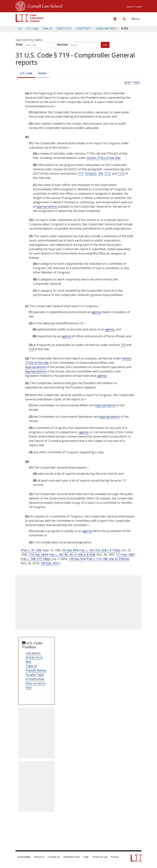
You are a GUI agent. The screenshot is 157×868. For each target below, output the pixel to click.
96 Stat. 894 (70, 550)
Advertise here (72, 857)
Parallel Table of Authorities (35, 677)
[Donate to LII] (115, 19)
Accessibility (24, 857)
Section (62, 45)
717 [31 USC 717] (81, 173)
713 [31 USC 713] (123, 345)
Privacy (115, 857)
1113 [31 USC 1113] (121, 173)
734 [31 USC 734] (100, 173)
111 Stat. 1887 (125, 555)
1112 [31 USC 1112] (107, 173)
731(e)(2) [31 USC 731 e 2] (90, 173)
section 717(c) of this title (103, 158)
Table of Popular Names (36, 668)
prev (128, 82)
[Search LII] (124, 19)
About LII (39, 857)
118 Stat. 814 (77, 559)
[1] (38, 173)
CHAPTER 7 (84, 28)
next (137, 82)
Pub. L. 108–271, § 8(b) (36, 559)
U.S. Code (26, 73)
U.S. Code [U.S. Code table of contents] (32, 28)
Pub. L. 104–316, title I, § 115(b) (100, 550)
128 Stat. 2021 (50, 563)
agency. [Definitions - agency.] (102, 376)
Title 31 (47, 28)
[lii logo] (30, 18)
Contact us (54, 857)
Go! (105, 45)
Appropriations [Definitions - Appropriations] (36, 367)
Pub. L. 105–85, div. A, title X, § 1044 (72, 555)
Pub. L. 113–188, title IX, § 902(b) (108, 559)
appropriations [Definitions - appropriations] (47, 206)
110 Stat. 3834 (38, 555)
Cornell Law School (44, 6)
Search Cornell (134, 7)
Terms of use (100, 857)
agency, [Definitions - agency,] (84, 432)
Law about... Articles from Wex (34, 657)
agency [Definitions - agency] (96, 312)
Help (86, 857)
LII (20, 28)
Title (19, 45)
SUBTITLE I (64, 28)
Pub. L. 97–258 (31, 550)
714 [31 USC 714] (31, 349)
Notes (42, 73)
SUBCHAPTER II (106, 28)
